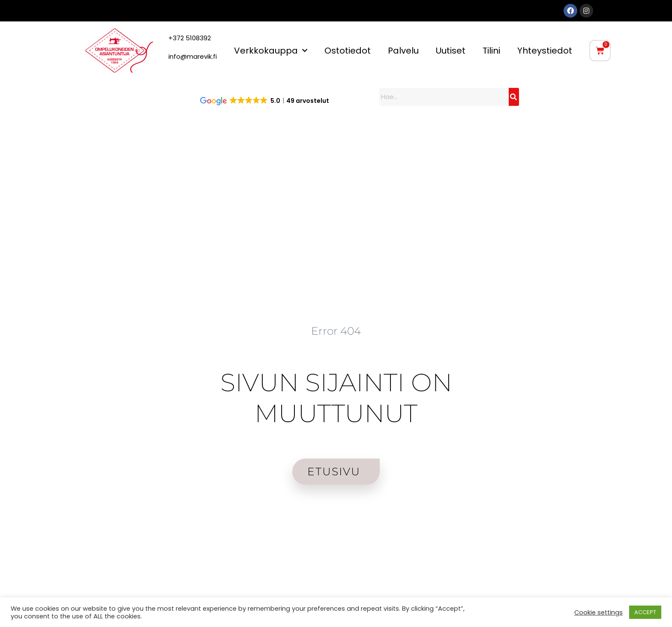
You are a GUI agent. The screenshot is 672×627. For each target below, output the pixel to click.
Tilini (491, 51)
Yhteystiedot (545, 51)
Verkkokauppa (271, 51)
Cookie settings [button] (598, 612)
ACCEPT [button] (645, 612)
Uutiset (451, 51)
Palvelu (403, 51)
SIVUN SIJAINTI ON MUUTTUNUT (336, 397)
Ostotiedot (348, 51)
